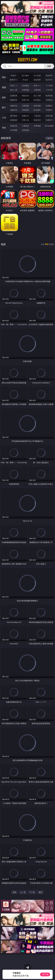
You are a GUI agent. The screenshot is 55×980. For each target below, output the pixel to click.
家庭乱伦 (25, 116)
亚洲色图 (25, 106)
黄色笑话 (37, 120)
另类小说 (25, 120)
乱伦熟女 (37, 100)
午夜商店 (25, 126)
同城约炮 (14, 126)
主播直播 (37, 90)
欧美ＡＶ (37, 86)
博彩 (4, 77)
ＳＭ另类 (49, 90)
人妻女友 (37, 116)
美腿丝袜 (14, 110)
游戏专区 (49, 75)
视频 (4, 87)
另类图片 (49, 110)
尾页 (40, 892)
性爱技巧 (49, 120)
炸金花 (25, 80)
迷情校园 (14, 120)
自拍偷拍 (25, 86)
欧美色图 (37, 106)
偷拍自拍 (25, 96)
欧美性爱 (49, 96)
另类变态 (49, 100)
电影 (4, 97)
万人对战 (37, 75)
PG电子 (14, 75)
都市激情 (14, 116)
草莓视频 (37, 126)
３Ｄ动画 (49, 86)
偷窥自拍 (14, 106)
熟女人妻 (14, 90)
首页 (15, 892)
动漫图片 (49, 106)
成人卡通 (37, 96)
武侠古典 (49, 116)
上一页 (23, 892)
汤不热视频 (49, 126)
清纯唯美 (25, 110)
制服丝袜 (14, 100)
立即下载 (45, 974)
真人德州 (25, 75)
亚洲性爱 (14, 96)
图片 (4, 107)
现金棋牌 (37, 80)
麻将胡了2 (14, 80)
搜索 (49, 66)
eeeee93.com (28, 60)
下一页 (32, 892)
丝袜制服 (25, 90)
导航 (4, 128)
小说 (4, 118)
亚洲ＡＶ (14, 86)
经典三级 (25, 100)
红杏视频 (14, 130)
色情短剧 (25, 130)
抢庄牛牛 (49, 80)
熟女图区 (37, 110)
